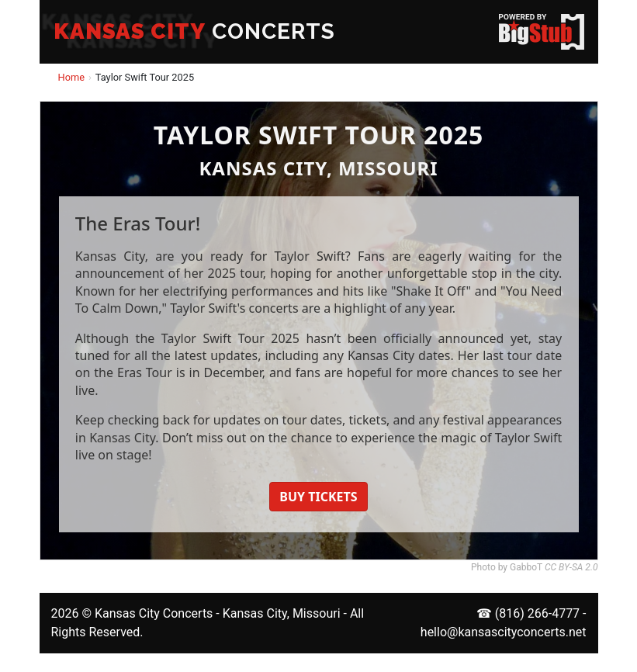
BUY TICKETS (318, 497)
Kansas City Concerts (154, 613)
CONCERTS (194, 31)
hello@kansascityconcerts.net (504, 632)
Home (71, 77)
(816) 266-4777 (537, 613)
